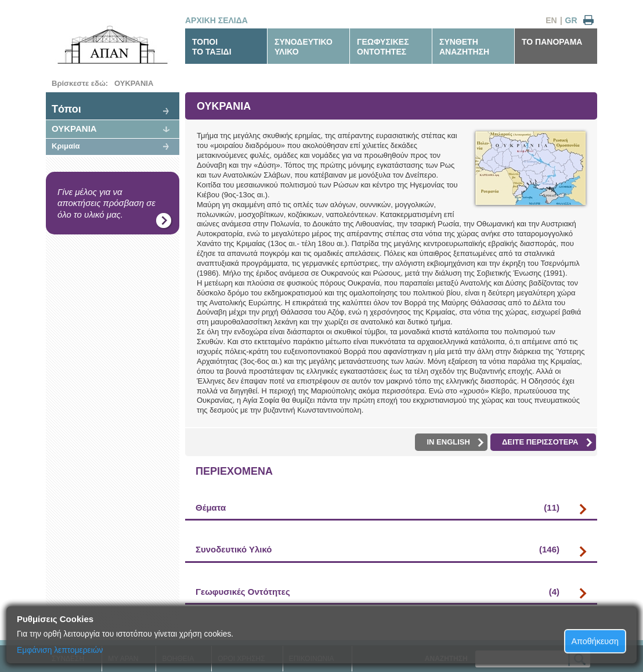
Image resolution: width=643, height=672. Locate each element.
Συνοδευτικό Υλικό (378, 550)
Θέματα (378, 508)
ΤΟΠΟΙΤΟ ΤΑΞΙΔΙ (212, 47)
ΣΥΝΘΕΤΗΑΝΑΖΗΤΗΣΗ (464, 47)
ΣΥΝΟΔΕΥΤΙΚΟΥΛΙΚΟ (304, 47)
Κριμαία (66, 146)
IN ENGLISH (455, 442)
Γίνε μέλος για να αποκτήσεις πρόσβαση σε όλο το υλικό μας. (106, 203)
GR (571, 20)
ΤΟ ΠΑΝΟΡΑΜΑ (552, 42)
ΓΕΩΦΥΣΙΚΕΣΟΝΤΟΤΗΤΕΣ (383, 47)
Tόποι (66, 109)
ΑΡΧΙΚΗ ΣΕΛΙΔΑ (216, 20)
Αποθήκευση (595, 641)
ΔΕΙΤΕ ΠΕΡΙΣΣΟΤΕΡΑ (547, 442)
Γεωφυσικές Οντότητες (378, 592)
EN (551, 20)
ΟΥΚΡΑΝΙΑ (134, 83)
